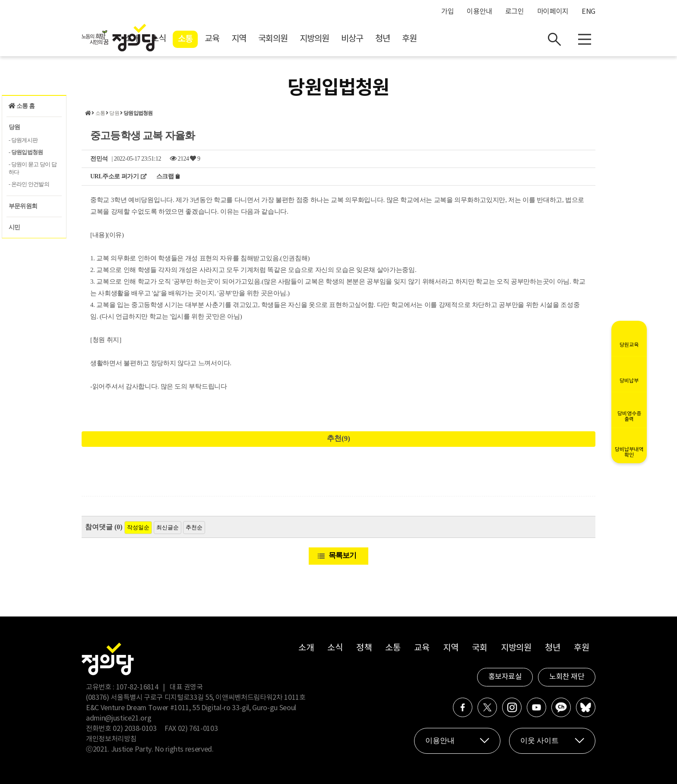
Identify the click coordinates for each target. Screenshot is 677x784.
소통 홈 (22, 106)
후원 (487, 39)
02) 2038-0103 (134, 729)
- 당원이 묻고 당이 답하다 (33, 168)
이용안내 (479, 12)
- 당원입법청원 (26, 152)
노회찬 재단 (567, 677)
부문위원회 (23, 206)
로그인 (515, 12)
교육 (289, 39)
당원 (14, 127)
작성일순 (138, 527)
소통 (263, 39)
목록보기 (342, 555)
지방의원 (392, 39)
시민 (14, 227)
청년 (460, 39)
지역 (316, 39)
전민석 (99, 159)
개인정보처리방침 (111, 739)
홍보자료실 (505, 677)
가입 (448, 12)
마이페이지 (553, 12)
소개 (209, 39)
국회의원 (350, 39)
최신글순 (168, 527)
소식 (236, 39)
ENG (588, 12)
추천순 (194, 527)
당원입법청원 (138, 113)
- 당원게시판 (23, 140)
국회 (479, 648)
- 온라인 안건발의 (29, 184)
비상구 (429, 39)
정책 (364, 648)
